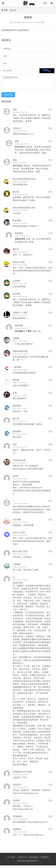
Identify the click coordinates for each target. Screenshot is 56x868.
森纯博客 (17, 408)
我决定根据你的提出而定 (24, 182)
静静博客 (19, 236)
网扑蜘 (16, 383)
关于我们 (11, 860)
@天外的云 (20, 149)
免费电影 (17, 832)
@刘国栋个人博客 (23, 334)
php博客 (17, 284)
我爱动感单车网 (20, 354)
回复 (50, 112)
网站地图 (34, 860)
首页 (6, 10)
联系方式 (22, 860)
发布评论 (8, 97)
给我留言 (45, 860)
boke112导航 (19, 265)
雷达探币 (17, 787)
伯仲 (15, 447)
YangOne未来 (19, 463)
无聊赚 (16, 341)
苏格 (15, 395)
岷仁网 (16, 421)
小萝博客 (17, 370)
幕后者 (16, 194)
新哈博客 (17, 223)
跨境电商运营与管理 (22, 774)
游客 (15, 112)
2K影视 (16, 803)
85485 (16, 479)
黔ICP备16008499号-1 (28, 863)
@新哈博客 (20, 242)
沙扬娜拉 (17, 567)
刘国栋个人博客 (20, 315)
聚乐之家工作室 (20, 554)
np (14, 580)
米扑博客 (17, 522)
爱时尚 (16, 252)
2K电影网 (17, 819)
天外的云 (17, 131)
